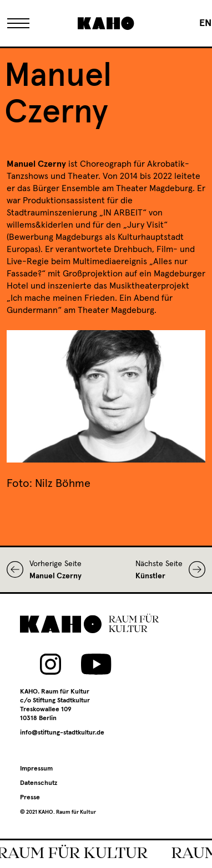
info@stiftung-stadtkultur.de (62, 733)
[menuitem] (205, 23)
